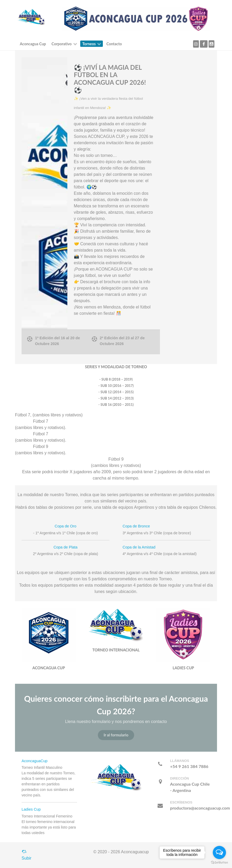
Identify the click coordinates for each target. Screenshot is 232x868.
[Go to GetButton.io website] (219, 863)
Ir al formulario (116, 735)
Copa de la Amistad (139, 547)
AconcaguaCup (34, 761)
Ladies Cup (31, 809)
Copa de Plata (65, 547)
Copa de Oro (65, 526)
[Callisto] (31, 17)
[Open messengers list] (219, 852)
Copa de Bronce (136, 526)
